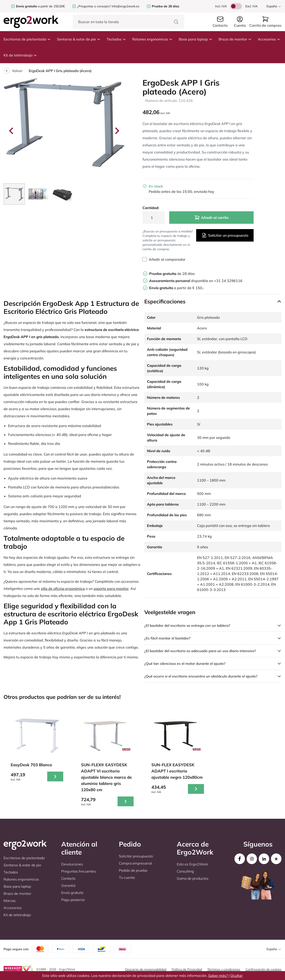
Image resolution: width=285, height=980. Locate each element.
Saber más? (218, 976)
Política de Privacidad (187, 969)
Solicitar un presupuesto (225, 235)
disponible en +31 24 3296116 (196, 281)
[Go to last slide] (12, 131)
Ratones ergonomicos (152, 39)
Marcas (10, 901)
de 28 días (172, 274)
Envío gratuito (72, 893)
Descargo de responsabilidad (146, 969)
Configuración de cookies (264, 969)
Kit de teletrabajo (20, 55)
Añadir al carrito (211, 218)
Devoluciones (72, 864)
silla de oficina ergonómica (63, 589)
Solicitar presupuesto (136, 856)
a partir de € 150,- (177, 288)
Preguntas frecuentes (79, 871)
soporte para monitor (111, 589)
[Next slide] (117, 131)
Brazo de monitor (235, 39)
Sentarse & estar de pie (79, 39)
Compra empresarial (135, 863)
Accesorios (269, 39)
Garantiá (68, 885)
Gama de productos (193, 878)
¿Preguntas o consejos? (94, 6)
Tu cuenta (127, 877)
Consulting (185, 871)
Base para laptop (196, 39)
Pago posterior (73, 900)
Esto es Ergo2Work (192, 864)
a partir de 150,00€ (40, 6)
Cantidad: (151, 208)
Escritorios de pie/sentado (27, 39)
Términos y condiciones (224, 969)
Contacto (68, 878)
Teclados (116, 39)
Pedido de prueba (133, 870)
